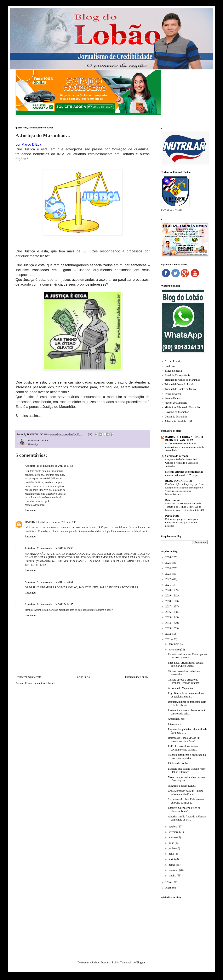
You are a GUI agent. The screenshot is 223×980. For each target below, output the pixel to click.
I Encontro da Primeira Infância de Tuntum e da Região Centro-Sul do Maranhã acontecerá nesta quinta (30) (185, 507)
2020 (169, 590)
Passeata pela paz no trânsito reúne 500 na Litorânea (187, 770)
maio (172, 854)
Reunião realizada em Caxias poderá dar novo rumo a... (188, 656)
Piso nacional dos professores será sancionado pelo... (186, 712)
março (172, 865)
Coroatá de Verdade (177, 456)
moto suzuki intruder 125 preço (181, 475)
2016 (169, 612)
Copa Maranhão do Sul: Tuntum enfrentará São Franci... (185, 793)
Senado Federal (173, 398)
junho (172, 848)
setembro (174, 832)
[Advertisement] (184, 924)
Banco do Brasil (173, 371)
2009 (169, 888)
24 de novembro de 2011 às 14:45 (55, 604)
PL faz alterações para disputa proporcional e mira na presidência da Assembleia (185, 447)
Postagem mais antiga (137, 677)
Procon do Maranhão (176, 403)
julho (172, 843)
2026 (169, 557)
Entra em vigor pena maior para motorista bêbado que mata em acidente (182, 522)
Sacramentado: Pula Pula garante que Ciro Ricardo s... (186, 801)
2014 (169, 623)
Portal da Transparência (177, 375)
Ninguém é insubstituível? (182, 786)
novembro (174, 650)
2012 (169, 634)
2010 (169, 883)
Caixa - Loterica (173, 361)
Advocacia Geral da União (179, 421)
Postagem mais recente (29, 677)
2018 (169, 601)
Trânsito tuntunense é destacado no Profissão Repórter (187, 757)
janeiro (173, 876)
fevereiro (174, 870)
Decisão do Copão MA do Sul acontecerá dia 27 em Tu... (184, 740)
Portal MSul (172, 516)
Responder (31, 510)
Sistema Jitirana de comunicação (184, 472)
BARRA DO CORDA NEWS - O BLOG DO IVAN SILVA (184, 439)
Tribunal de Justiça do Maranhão (182, 380)
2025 (169, 563)
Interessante (174, 724)
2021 (169, 585)
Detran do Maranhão (176, 417)
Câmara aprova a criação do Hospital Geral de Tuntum (183, 681)
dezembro (174, 644)
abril (171, 859)
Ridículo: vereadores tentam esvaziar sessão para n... (183, 748)
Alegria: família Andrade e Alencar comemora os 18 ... (187, 818)
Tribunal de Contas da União (180, 389)
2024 (169, 568)
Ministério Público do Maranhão (182, 407)
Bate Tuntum (173, 500)
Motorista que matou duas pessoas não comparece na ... (186, 779)
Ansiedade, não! (177, 719)
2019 (169, 596)
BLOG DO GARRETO (179, 481)
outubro (173, 827)
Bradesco (170, 366)
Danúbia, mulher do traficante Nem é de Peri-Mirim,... (187, 703)
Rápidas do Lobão (178, 763)
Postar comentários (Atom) (40, 684)
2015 (169, 617)
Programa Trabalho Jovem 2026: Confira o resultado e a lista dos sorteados (182, 463)
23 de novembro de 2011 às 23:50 (55, 548)
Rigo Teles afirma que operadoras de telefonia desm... (186, 695)
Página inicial (83, 677)
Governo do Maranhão (177, 412)
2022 (169, 579)
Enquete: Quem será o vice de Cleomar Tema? (184, 810)
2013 (169, 628)
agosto (172, 837)
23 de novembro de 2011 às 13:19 (58, 522)
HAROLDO (32, 522)
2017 (169, 607)
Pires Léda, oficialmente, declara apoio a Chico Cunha (186, 664)
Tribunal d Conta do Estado (180, 384)
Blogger (140, 963)
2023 (169, 574)
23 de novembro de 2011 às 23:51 (55, 582)
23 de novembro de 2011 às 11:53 (55, 466)
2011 (168, 639)
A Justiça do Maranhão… (182, 688)
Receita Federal (173, 394)
